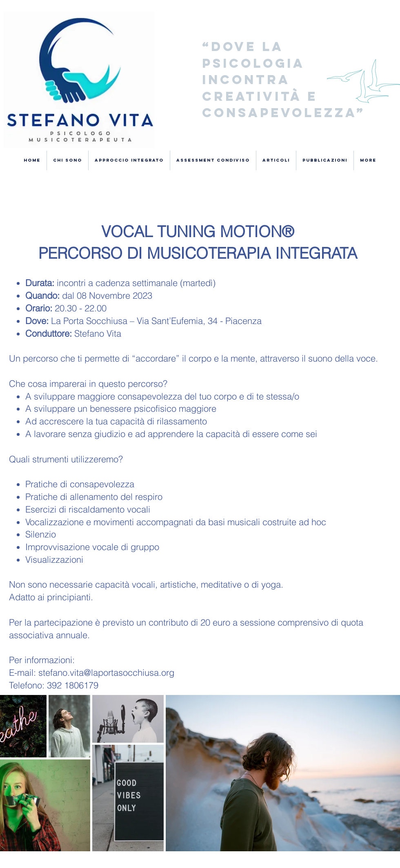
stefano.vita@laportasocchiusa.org (106, 673)
